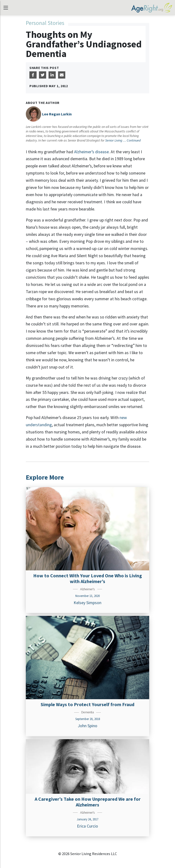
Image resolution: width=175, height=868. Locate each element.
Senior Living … (116, 140)
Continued (134, 140)
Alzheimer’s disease (91, 152)
